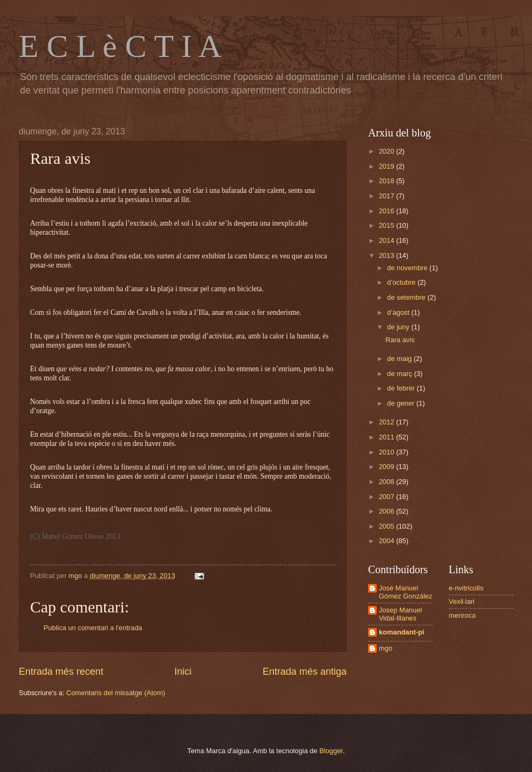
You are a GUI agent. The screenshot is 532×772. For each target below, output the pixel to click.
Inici (183, 672)
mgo (386, 648)
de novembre (408, 268)
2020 (387, 151)
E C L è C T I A (120, 46)
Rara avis (400, 340)
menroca (462, 615)
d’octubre (402, 282)
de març (400, 374)
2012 (387, 422)
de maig (400, 359)
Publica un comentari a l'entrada (93, 628)
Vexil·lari (462, 601)
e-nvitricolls (466, 588)
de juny (399, 327)
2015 (387, 225)
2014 (387, 240)
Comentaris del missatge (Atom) (116, 693)
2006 (387, 511)
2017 (387, 196)
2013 (387, 255)
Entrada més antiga (305, 672)
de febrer (402, 388)
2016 (387, 211)
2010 (387, 452)
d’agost (399, 312)
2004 (387, 541)
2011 (387, 437)
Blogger (331, 751)
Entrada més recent (61, 672)
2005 (387, 526)
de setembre (407, 297)
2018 (387, 181)
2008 (387, 482)
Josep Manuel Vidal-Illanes (400, 614)
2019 (387, 166)
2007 (387, 497)
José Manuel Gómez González (405, 592)
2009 (387, 467)
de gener (401, 403)
